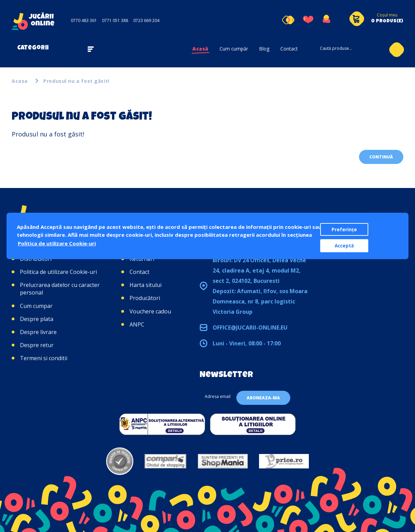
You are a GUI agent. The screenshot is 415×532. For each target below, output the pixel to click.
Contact (289, 49)
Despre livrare (38, 332)
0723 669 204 (146, 20)
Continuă (381, 157)
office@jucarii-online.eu (250, 328)
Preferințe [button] (344, 230)
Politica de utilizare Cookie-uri (58, 272)
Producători (145, 298)
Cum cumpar (36, 306)
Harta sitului (145, 285)
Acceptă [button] (344, 246)
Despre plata (37, 319)
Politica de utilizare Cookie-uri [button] (57, 243)
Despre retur (37, 345)
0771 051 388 (115, 20)
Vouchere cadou (150, 311)
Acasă (200, 49)
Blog (264, 49)
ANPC (137, 324)
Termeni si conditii (44, 358)
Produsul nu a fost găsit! (76, 81)
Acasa (20, 81)
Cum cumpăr (234, 49)
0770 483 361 (84, 20)
